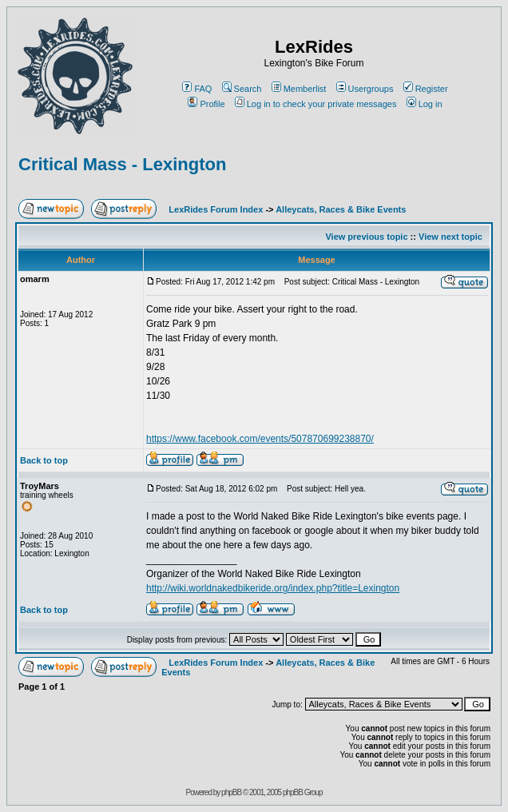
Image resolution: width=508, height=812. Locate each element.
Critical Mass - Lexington (122, 164)
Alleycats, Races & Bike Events (341, 209)
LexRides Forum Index (216, 209)
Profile (206, 104)
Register (426, 89)
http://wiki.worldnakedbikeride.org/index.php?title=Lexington (273, 588)
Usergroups (365, 89)
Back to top (44, 460)
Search (242, 89)
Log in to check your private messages (316, 104)
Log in (425, 104)
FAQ (197, 89)
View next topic (450, 237)
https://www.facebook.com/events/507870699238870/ (260, 439)
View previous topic (366, 237)
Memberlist (299, 89)
